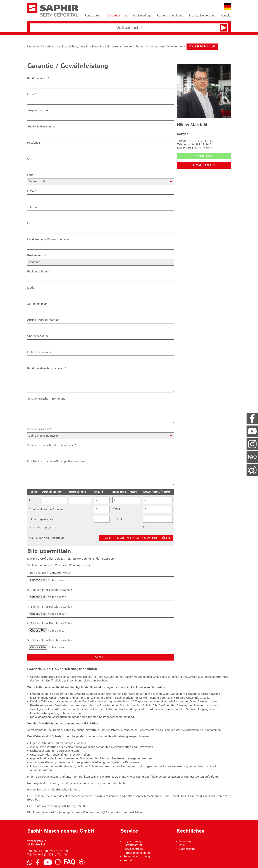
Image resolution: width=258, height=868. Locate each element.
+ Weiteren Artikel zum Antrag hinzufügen (136, 538)
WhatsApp (204, 156)
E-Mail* (32, 191)
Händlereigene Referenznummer (48, 240)
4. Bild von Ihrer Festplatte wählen (50, 624)
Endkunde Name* (38, 272)
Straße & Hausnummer (42, 127)
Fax (29, 223)
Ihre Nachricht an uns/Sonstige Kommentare (56, 461)
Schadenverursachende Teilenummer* (52, 445)
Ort (29, 159)
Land (30, 175)
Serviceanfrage (142, 16)
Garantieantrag (117, 16)
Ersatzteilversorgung (202, 16)
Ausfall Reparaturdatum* (43, 320)
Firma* (31, 95)
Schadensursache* (39, 429)
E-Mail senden (204, 165)
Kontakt (226, 16)
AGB (182, 845)
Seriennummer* (37, 304)
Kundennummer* (38, 78)
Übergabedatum (38, 336)
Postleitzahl (35, 143)
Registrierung (93, 16)
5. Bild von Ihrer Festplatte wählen (50, 640)
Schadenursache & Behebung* (47, 399)
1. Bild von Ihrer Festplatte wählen (49, 573)
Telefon (32, 207)
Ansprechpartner (38, 111)
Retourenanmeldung (170, 16)
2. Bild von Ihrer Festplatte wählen (50, 590)
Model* (32, 288)
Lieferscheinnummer (40, 352)
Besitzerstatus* (37, 256)
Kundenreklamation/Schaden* (46, 368)
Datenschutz (187, 849)
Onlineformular (202, 47)
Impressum (186, 841)
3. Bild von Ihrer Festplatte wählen (50, 607)
